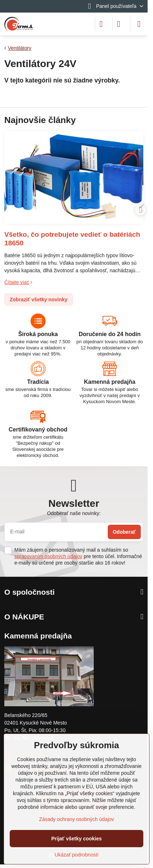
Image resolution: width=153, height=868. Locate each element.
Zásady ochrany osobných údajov (77, 819)
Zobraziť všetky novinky (39, 299)
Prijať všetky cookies (77, 839)
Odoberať (124, 532)
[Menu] (139, 24)
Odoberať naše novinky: (74, 513)
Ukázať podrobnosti (76, 855)
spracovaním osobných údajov (48, 556)
